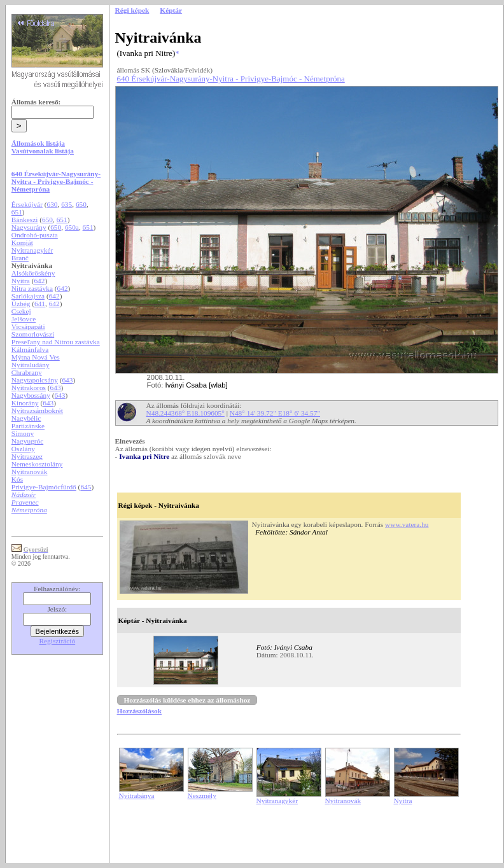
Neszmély (202, 795)
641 (40, 304)
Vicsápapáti (28, 326)
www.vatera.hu (407, 524)
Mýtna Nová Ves (36, 357)
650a (72, 227)
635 (66, 204)
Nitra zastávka (32, 288)
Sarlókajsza (28, 296)
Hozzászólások (139, 711)
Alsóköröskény (33, 273)
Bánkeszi (25, 220)
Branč (20, 258)
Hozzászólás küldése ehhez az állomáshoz (187, 700)
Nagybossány (31, 395)
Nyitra (21, 281)
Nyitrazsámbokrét (37, 410)
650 (81, 204)
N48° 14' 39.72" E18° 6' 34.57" (275, 413)
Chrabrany (27, 372)
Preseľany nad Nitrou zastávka (56, 342)
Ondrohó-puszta (35, 235)
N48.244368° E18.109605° (185, 413)
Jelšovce (24, 319)
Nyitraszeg (27, 456)
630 (52, 204)
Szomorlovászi (33, 334)
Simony (23, 433)
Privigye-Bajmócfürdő (44, 487)
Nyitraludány (31, 365)
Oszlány (23, 449)
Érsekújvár (27, 204)
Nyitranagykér (32, 250)
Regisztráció (58, 641)
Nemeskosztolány (37, 464)
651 (17, 212)
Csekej (21, 311)
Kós (17, 479)
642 (39, 281)
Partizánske (28, 426)
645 (86, 487)
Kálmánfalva (30, 349)
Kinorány (25, 403)
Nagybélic (26, 418)
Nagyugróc (27, 441)
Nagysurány (29, 227)
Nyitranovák (30, 472)
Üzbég (21, 304)
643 (67, 380)
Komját (22, 242)
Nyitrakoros (29, 388)
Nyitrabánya (137, 795)
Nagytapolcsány (35, 380)
